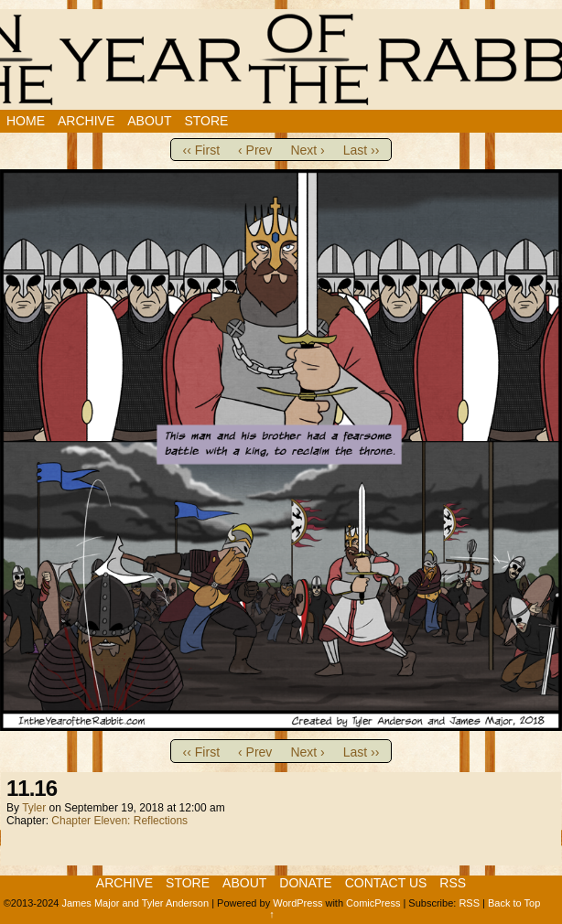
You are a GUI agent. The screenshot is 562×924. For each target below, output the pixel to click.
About (149, 121)
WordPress (297, 903)
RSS (453, 883)
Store (206, 121)
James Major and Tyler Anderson (135, 903)
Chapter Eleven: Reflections (119, 821)
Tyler (34, 808)
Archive (86, 121)
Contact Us (386, 883)
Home (26, 121)
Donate (305, 883)
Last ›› (362, 150)
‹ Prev (255, 150)
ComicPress (373, 903)
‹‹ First (201, 150)
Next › (307, 150)
